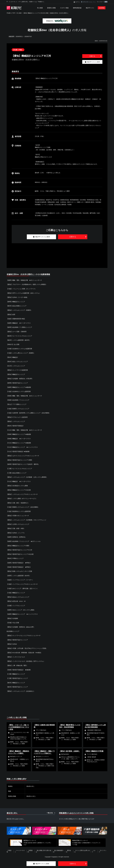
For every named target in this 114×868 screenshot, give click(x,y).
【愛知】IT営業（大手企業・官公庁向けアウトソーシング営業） (27, 647)
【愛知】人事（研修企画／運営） (17, 664)
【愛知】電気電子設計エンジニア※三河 (19, 549)
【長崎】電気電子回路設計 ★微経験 (19, 668)
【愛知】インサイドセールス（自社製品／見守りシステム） (26, 659)
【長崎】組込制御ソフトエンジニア (18, 400)
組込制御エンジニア (13, 630)
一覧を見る (50, 811)
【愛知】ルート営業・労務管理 (17, 331)
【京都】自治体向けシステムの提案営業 (19, 348)
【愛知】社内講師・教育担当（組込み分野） (21, 625)
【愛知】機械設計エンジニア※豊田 (18, 544)
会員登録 (102, 8)
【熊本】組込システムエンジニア (17, 361)
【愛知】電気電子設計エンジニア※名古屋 (20, 553)
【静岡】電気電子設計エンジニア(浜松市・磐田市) (23, 463)
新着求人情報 (51, 8)
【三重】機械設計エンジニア (16, 672)
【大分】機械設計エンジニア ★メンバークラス (22, 446)
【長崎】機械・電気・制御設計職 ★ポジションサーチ (24, 395)
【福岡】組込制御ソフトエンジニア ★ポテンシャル (24, 540)
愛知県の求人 (31, 784)
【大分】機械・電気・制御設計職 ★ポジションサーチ (24, 429)
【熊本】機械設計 (12, 357)
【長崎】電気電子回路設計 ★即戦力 (19, 566)
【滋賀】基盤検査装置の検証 (16, 319)
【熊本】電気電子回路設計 (15, 425)
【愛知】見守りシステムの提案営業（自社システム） (24, 293)
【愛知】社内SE (12, 642)
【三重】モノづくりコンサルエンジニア (19, 468)
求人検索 (40, 8)
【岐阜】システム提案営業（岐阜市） (19, 340)
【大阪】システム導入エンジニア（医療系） (21, 353)
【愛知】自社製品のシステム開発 (17, 485)
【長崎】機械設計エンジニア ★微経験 (19, 434)
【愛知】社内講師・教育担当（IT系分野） (20, 378)
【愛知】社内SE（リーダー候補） (17, 297)
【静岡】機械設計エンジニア (16, 302)
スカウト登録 (64, 8)
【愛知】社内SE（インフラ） (16, 532)
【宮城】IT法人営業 (13, 621)
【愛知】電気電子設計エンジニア (17, 638)
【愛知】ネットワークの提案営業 (17, 370)
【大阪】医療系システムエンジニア (18, 408)
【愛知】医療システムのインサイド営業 (19, 570)
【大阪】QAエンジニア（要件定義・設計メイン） (22, 587)
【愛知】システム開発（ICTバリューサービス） (22, 498)
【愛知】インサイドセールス (16, 655)
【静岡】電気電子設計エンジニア (17, 382)
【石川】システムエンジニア (16, 365)
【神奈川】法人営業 (13, 344)
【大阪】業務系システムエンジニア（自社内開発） (23, 506)
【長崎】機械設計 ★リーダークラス (19, 438)
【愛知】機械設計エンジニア (16, 374)
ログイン (78, 2)
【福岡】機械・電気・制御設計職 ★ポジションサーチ (24, 280)
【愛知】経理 (11, 314)
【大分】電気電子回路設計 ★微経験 (18, 451)
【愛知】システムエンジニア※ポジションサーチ (22, 493)
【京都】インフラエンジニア (16, 604)
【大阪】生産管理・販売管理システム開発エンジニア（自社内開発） (29, 412)
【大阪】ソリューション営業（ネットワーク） (21, 289)
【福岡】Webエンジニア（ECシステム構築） (21, 608)
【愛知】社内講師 (12, 617)
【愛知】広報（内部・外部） (16, 527)
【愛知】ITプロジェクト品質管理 (17, 417)
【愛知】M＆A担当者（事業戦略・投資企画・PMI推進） (24, 651)
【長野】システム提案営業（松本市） (19, 574)
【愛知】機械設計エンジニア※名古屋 (19, 489)
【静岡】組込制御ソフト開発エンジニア (19, 327)
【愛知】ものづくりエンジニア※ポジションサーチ (23, 455)
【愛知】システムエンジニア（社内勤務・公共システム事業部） (27, 476)
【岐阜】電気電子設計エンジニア (17, 685)
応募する (92, 56)
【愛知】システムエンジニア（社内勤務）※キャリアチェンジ (26, 519)
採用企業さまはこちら (89, 2)
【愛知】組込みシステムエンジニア (18, 596)
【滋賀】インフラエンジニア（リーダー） (20, 578)
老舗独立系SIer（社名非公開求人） (59, 13)
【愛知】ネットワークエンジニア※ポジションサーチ (24, 634)
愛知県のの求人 (31, 794)
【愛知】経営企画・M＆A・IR (16, 600)
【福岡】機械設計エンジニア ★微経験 (19, 387)
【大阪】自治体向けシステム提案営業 (19, 391)
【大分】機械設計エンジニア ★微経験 (19, 442)
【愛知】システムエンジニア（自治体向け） (21, 689)
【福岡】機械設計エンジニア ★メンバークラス (22, 613)
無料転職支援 (77, 8)
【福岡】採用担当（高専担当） (17, 536)
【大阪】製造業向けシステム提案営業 (19, 510)
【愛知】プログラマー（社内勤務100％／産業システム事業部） (27, 284)
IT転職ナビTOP (11, 13)
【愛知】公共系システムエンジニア (18, 523)
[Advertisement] (57, 253)
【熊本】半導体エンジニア (15, 557)
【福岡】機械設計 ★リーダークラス (19, 323)
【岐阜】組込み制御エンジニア (17, 306)
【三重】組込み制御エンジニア (17, 472)
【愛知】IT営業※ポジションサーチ (18, 515)
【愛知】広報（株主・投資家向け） (18, 502)
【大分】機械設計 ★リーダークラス (19, 480)
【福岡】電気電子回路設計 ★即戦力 (19, 561)
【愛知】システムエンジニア (16, 421)
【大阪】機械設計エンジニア (16, 591)
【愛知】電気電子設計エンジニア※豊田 (19, 459)
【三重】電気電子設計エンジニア (17, 676)
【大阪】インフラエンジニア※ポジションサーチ (22, 583)
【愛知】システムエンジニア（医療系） (19, 310)
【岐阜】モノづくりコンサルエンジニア (19, 336)
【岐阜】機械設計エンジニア (16, 681)
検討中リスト (90, 8)
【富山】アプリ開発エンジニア (17, 404)
